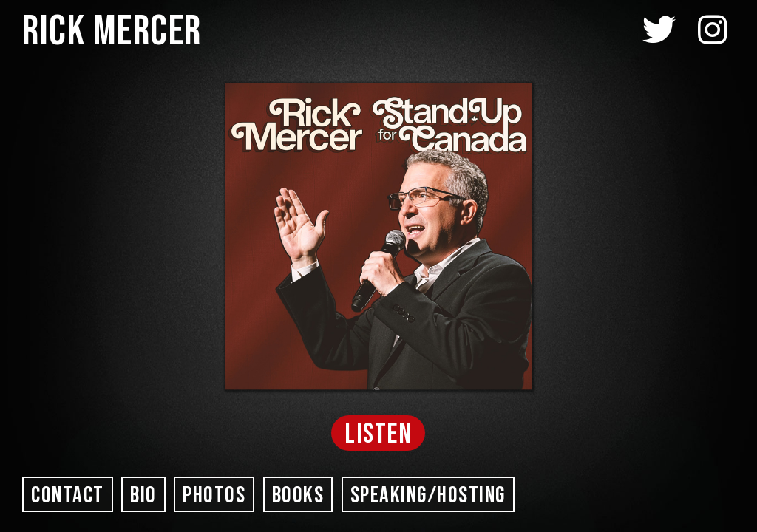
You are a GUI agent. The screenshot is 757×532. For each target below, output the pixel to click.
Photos (214, 495)
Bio (143, 495)
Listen (378, 434)
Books (298, 495)
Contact (68, 495)
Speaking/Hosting (428, 495)
